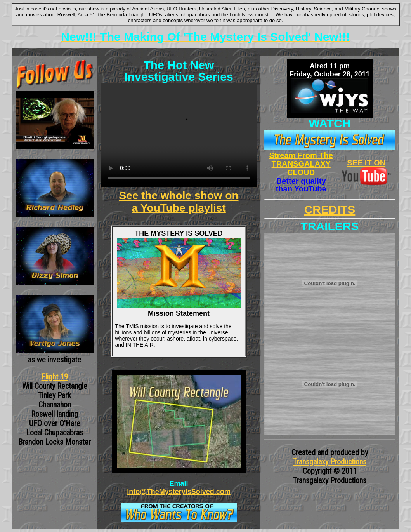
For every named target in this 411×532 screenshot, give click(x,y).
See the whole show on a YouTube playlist (179, 202)
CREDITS (330, 209)
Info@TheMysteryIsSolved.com (179, 492)
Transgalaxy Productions (330, 462)
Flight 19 (55, 377)
